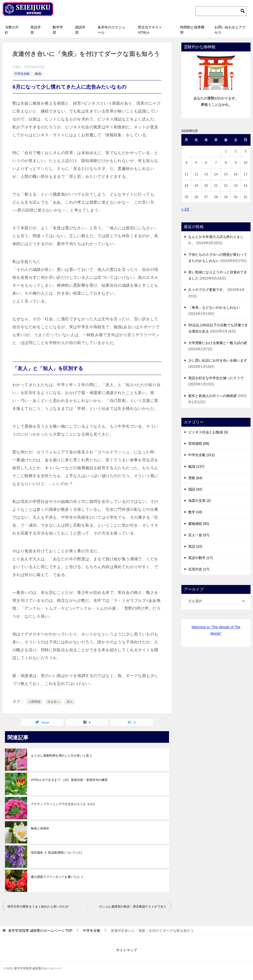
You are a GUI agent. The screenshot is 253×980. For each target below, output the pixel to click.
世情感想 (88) (199, 443)
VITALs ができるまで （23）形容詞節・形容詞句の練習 (69, 780)
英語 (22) (195, 546)
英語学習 (36, 30)
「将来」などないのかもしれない (214, 307)
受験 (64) (195, 478)
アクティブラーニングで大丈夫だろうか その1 (63, 804)
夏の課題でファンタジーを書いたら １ (57, 877)
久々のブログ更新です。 (207, 290)
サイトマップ (126, 950)
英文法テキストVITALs (150, 30)
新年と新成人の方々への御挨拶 (212, 396)
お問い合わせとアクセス (230, 30)
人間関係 (35, 702)
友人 (70, 702)
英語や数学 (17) (200, 558)
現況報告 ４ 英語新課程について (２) (56, 853)
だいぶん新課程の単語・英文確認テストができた (133, 907)
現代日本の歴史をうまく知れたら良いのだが (38, 907)
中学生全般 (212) (201, 455)
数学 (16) (195, 512)
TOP (40, 931)
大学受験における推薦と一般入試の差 (218, 343)
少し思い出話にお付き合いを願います (218, 360)
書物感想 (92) (199, 524)
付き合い (54, 702)
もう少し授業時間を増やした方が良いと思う (62, 756)
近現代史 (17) (199, 569)
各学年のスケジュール (111, 30)
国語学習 (80, 30)
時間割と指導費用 (192, 30)
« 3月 (185, 209)
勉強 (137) (196, 467)
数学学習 (58, 30)
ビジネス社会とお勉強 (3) (208, 432)
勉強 (38, 74)
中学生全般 (22, 74)
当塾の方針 (12, 30)
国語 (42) (195, 489)
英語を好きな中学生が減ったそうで (216, 378)
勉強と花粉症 (40, 828)
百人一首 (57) (199, 535)
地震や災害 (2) (200, 501)
